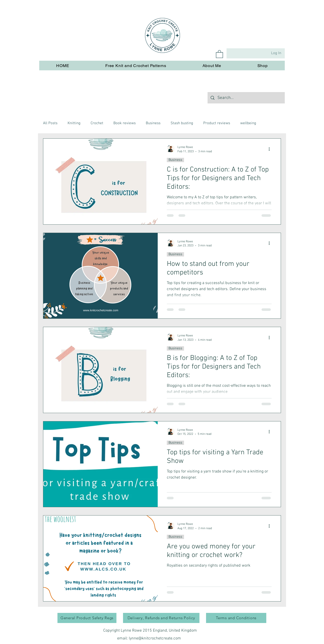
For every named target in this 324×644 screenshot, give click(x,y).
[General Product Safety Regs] (87, 618)
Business (153, 123)
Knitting (74, 123)
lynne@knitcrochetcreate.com (155, 638)
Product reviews (217, 123)
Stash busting (182, 123)
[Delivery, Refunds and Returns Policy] (161, 618)
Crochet (97, 123)
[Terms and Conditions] (236, 618)
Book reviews (125, 123)
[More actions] (271, 149)
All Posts (50, 123)
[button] (219, 54)
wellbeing (248, 123)
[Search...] (246, 98)
